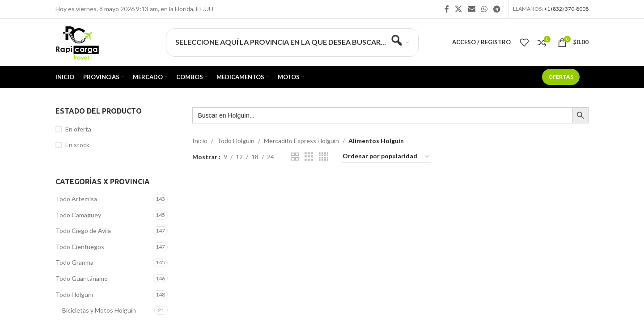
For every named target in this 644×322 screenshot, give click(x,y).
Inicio (200, 141)
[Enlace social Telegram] (497, 9)
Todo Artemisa (76, 199)
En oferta (78, 129)
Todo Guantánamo (82, 278)
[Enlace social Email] (472, 9)
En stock (77, 145)
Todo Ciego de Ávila (83, 231)
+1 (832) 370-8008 (566, 9)
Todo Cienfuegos (80, 247)
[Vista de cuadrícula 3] (309, 157)
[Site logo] (77, 41)
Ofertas (561, 77)
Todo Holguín (74, 294)
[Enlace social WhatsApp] (484, 9)
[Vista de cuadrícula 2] (295, 157)
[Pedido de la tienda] (386, 157)
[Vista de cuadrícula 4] (324, 157)
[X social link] (459, 9)
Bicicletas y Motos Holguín (99, 310)
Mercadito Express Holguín (301, 141)
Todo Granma (74, 262)
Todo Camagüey (78, 215)
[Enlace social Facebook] (447, 9)
